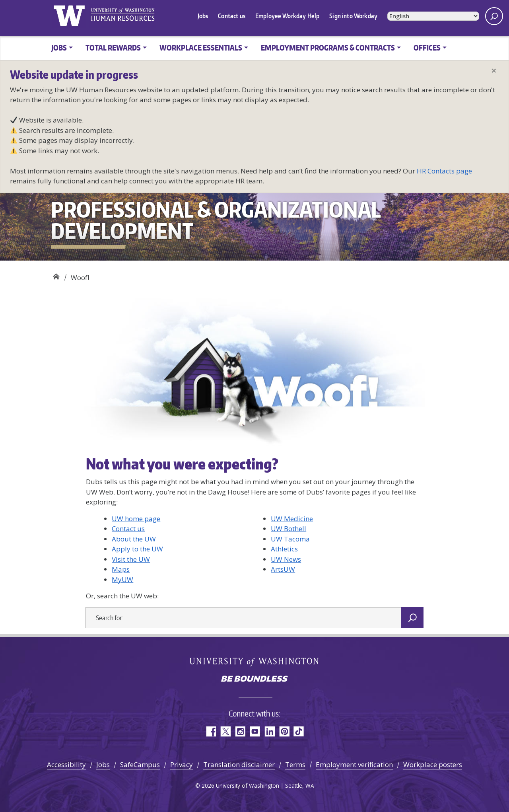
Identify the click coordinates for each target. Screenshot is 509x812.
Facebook (211, 731)
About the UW (134, 539)
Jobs (203, 16)
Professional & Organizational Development (56, 275)
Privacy (182, 764)
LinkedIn (269, 731)
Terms (295, 764)
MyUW (122, 579)
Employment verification (354, 764)
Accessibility (66, 764)
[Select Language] (433, 17)
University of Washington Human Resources (123, 16)
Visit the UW (131, 559)
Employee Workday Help (287, 16)
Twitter (225, 731)
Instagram (240, 731)
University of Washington (69, 16)
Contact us (232, 16)
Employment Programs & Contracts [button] (328, 48)
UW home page (136, 519)
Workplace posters (433, 764)
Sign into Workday (353, 16)
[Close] (494, 70)
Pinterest (284, 731)
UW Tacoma (290, 539)
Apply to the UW (137, 549)
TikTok (299, 731)
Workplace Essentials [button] (201, 48)
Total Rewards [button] (113, 48)
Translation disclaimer (239, 764)
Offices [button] (427, 48)
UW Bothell (288, 529)
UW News (286, 559)
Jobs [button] (59, 48)
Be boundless (254, 680)
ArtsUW (283, 569)
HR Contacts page (444, 171)
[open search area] (494, 16)
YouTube (255, 731)
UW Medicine (292, 519)
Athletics (284, 549)
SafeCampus (140, 764)
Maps (121, 569)
